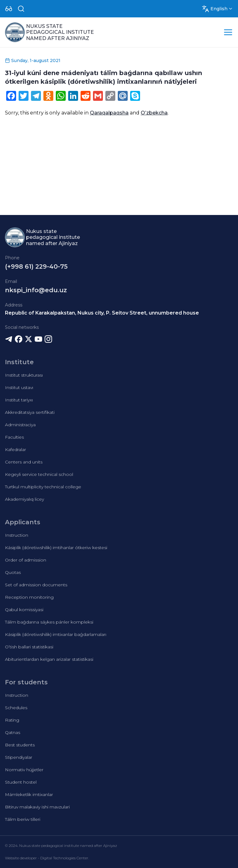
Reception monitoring (29, 597)
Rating (12, 720)
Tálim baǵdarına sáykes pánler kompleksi (49, 622)
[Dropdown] (9, 9)
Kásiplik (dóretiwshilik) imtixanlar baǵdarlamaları (56, 634)
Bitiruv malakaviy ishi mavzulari (37, 807)
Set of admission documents (36, 585)
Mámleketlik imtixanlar (29, 794)
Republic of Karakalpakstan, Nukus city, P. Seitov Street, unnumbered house (102, 313)
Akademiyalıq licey (24, 499)
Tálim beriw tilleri (23, 819)
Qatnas (13, 732)
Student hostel (21, 782)
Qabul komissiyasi (24, 610)
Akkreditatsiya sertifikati (30, 412)
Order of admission (26, 560)
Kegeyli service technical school (39, 474)
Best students (20, 745)
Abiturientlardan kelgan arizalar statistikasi (49, 659)
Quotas (13, 572)
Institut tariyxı (19, 400)
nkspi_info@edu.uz (36, 290)
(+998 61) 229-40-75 (36, 266)
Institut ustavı (19, 387)
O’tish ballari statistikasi (29, 647)
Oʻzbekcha (154, 113)
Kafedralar (15, 450)
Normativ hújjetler (24, 770)
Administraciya (20, 425)
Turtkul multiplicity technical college (43, 487)
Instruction (17, 535)
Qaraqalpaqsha (109, 113)
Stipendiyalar (19, 757)
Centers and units (24, 462)
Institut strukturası (24, 375)
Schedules (16, 708)
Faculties (14, 437)
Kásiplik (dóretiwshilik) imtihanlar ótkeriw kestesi (56, 548)
